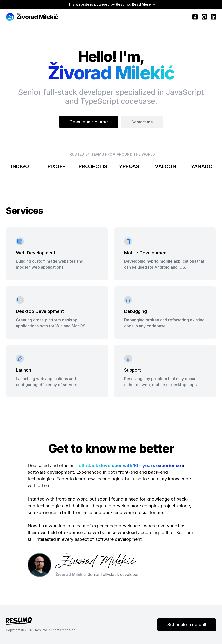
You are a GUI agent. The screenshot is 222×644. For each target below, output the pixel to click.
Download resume (89, 122)
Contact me (142, 122)
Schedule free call (187, 624)
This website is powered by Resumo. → (111, 4)
